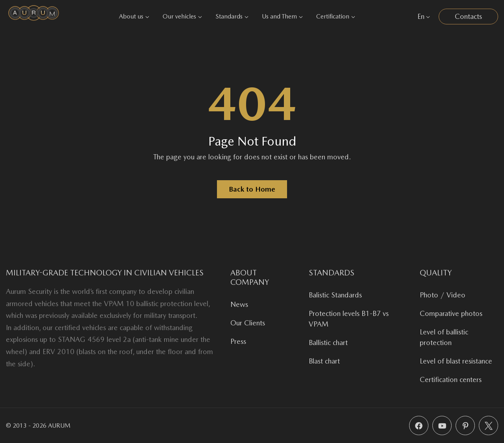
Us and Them (282, 16)
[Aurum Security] (34, 16)
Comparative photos (451, 313)
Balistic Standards (335, 295)
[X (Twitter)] (488, 425)
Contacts (468, 16)
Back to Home (252, 189)
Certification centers (451, 379)
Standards (232, 16)
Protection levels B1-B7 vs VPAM (349, 319)
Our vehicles (182, 16)
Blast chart (324, 361)
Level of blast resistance (456, 361)
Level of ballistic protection (444, 337)
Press (238, 341)
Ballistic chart (328, 342)
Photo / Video (443, 295)
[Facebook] (419, 425)
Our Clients (248, 323)
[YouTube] (442, 425)
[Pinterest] (465, 425)
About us (134, 16)
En (424, 16)
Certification (336, 16)
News (239, 304)
